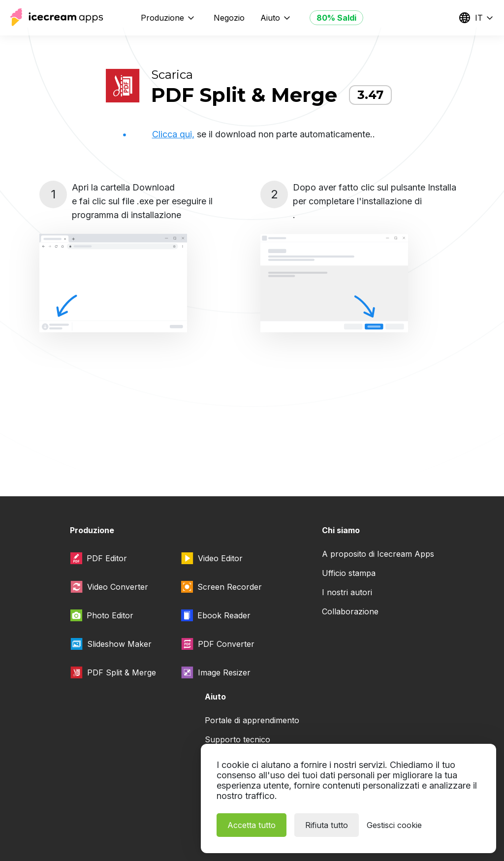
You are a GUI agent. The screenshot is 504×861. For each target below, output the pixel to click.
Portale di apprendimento (252, 720)
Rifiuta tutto (327, 825)
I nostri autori (347, 592)
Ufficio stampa (349, 573)
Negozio (229, 18)
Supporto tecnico (237, 739)
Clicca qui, (173, 134)
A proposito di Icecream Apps (378, 554)
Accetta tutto (252, 825)
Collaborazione (350, 611)
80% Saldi (336, 18)
